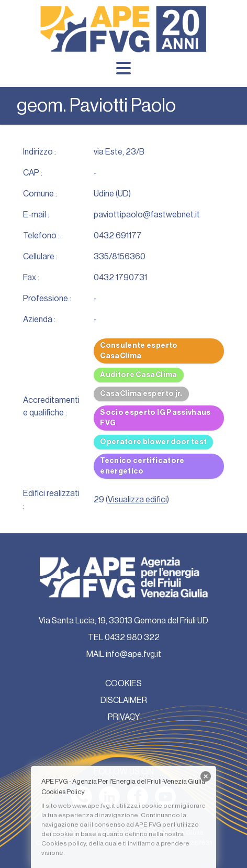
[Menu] (124, 68)
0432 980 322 (132, 638)
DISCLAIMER (124, 700)
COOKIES (124, 684)
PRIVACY (124, 717)
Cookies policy (64, 843)
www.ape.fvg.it (94, 806)
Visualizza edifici (137, 500)
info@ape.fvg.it (133, 654)
